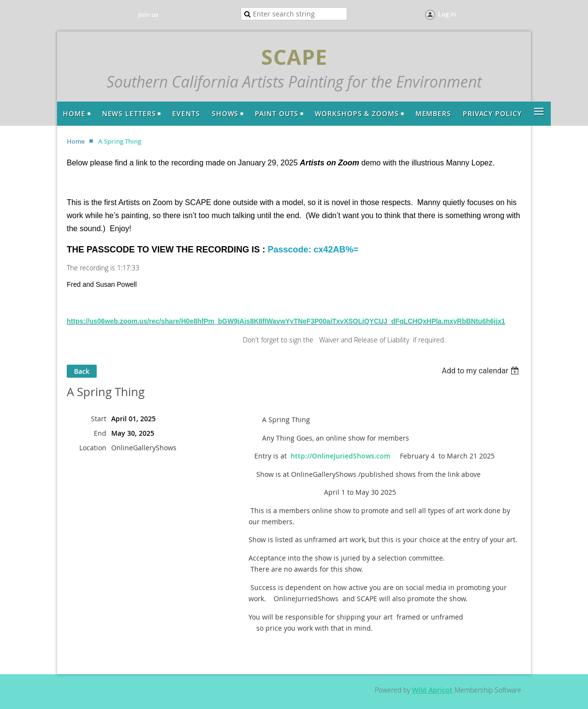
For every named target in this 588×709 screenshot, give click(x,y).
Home (76, 141)
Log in (447, 14)
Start (99, 419)
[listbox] (481, 371)
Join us (148, 15)
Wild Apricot (432, 690)
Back (82, 371)
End (100, 433)
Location (93, 448)
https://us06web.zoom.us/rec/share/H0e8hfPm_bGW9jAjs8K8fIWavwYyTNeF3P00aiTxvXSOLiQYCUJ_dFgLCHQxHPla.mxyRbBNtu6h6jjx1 (286, 321)
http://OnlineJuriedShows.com (340, 456)
